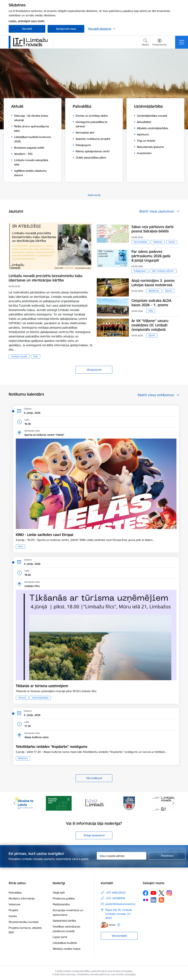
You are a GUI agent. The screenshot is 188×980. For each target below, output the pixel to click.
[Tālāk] (173, 803)
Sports (169, 291)
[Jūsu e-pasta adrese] (122, 856)
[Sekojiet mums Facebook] (146, 893)
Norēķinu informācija (22, 898)
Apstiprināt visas (66, 29)
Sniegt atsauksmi (94, 835)
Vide (36, 356)
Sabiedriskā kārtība (64, 921)
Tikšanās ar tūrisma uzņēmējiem (42, 686)
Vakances (15, 904)
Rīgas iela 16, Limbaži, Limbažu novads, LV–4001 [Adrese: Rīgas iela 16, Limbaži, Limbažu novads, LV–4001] (119, 914)
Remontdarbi (140, 242)
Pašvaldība (15, 893)
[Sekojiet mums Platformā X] (161, 893)
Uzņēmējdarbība (40, 698)
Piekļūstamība (61, 904)
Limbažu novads (19, 356)
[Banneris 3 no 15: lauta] (94, 803)
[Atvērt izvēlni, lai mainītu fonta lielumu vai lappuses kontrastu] (159, 43)
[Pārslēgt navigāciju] (182, 42)
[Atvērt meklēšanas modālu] (145, 43)
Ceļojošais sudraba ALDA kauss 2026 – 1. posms (151, 303)
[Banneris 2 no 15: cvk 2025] (59, 803)
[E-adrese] (108, 925)
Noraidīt (27, 29)
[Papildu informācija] (119, 925)
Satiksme (158, 242)
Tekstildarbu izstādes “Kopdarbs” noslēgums (52, 747)
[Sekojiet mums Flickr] (146, 900)
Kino (20, 547)
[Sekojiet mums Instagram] (169, 893)
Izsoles (13, 916)
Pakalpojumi (140, 271)
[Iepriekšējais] (15, 803)
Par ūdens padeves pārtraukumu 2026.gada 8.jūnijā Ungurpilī (151, 256)
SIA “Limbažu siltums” (163, 271)
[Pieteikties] (167, 856)
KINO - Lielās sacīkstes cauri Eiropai (45, 535)
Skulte (172, 242)
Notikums (23, 758)
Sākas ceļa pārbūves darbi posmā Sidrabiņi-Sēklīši (152, 229)
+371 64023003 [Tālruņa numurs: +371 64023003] (115, 893)
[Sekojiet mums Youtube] (153, 893)
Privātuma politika (64, 898)
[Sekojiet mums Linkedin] (153, 900)
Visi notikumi (94, 778)
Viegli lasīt (59, 893)
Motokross (154, 291)
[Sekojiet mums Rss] (161, 900)
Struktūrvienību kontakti (24, 922)
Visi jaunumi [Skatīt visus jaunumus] (94, 370)
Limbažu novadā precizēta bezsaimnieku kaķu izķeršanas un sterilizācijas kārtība (46, 278)
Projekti (13, 910)
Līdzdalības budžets (65, 943)
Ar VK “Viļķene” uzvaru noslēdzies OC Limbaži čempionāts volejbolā (150, 325)
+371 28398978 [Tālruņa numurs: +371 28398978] (115, 898)
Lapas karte (60, 937)
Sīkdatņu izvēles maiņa (67, 949)
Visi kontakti (119, 936)
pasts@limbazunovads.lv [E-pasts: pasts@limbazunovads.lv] (120, 904)
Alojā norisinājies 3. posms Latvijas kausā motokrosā (153, 283)
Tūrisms (22, 698)
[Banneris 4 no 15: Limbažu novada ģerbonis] (129, 803)
